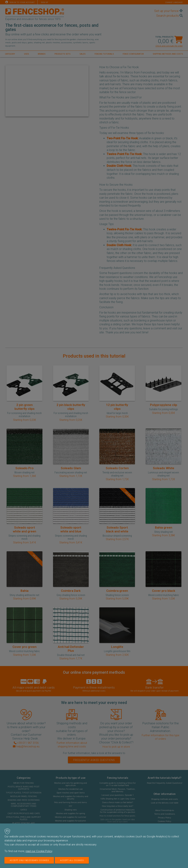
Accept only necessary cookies (29, 860)
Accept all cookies (72, 860)
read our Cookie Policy (39, 851)
